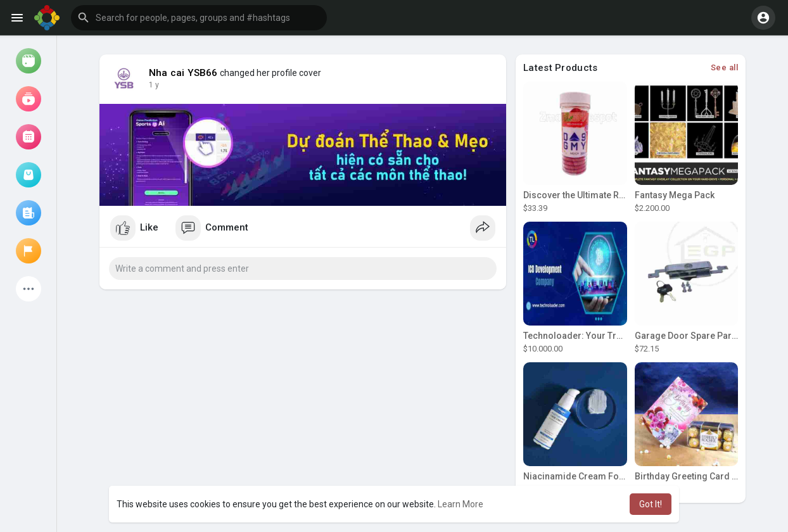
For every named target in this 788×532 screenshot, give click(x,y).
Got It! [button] (651, 504)
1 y (154, 85)
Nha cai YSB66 (183, 73)
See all (725, 67)
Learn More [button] (461, 504)
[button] (199, 18)
